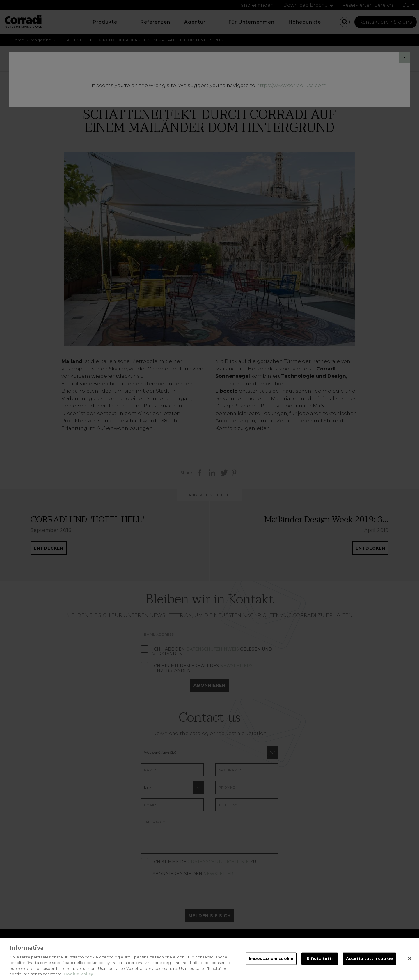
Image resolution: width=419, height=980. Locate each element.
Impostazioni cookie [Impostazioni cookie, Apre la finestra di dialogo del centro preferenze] (271, 966)
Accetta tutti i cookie (369, 966)
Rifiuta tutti (320, 966)
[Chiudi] (410, 966)
